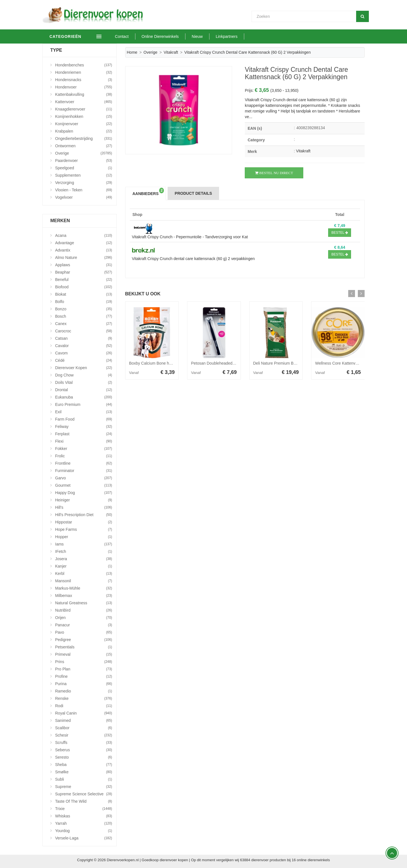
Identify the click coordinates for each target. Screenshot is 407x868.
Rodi (84, 706)
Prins (84, 662)
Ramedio (84, 691)
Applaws (84, 265)
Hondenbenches (84, 65)
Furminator (84, 471)
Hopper (84, 537)
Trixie (84, 809)
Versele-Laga (84, 838)
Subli (84, 779)
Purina (84, 684)
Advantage (84, 243)
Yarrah (84, 823)
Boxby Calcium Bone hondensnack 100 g (165, 363)
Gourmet (84, 485)
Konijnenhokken (84, 116)
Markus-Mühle (84, 588)
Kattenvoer (84, 102)
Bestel (340, 233)
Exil (84, 412)
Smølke (84, 772)
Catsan (84, 338)
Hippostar (84, 522)
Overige (151, 52)
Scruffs (84, 743)
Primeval (84, 654)
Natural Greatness (84, 603)
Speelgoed (84, 168)
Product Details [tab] (193, 193)
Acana (84, 235)
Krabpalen (84, 131)
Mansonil (84, 581)
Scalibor (84, 728)
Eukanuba (84, 397)
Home (132, 52)
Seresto (84, 757)
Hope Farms (84, 529)
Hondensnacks (84, 80)
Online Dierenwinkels (168, 36)
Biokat (84, 294)
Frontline (84, 463)
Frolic (84, 456)
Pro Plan (84, 669)
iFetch (84, 551)
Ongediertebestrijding (84, 138)
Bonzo (84, 309)
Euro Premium (84, 404)
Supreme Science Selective (84, 794)
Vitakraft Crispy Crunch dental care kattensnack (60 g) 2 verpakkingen (193, 259)
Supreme (84, 787)
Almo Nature (84, 257)
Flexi (84, 441)
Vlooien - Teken (84, 190)
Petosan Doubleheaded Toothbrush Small (228, 363)
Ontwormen (84, 146)
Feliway (84, 427)
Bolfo (84, 302)
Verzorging (84, 183)
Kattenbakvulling (84, 94)
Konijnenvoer (84, 124)
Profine (84, 676)
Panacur (84, 625)
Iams (84, 544)
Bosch (84, 316)
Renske (84, 698)
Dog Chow (84, 375)
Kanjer (84, 566)
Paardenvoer (84, 161)
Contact (130, 36)
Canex (84, 324)
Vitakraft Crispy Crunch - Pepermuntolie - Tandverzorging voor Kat (190, 237)
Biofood (84, 287)
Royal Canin (84, 713)
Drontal (84, 390)
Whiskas (84, 816)
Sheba (84, 765)
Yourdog (84, 831)
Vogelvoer (84, 197)
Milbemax (84, 596)
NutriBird (84, 610)
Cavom (84, 353)
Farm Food (84, 419)
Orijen (84, 618)
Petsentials (84, 647)
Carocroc (84, 331)
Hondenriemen (84, 72)
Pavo (84, 632)
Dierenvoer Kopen (84, 368)
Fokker (84, 449)
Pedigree (84, 640)
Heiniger (84, 500)
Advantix (84, 250)
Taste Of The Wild (84, 801)
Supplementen (84, 175)
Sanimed (84, 720)
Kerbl (84, 573)
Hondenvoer (84, 87)
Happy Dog (84, 493)
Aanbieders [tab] (148, 192)
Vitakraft (171, 52)
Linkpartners (235, 36)
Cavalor (84, 346)
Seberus (84, 750)
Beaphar (84, 272)
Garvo (84, 478)
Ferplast (84, 434)
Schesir (84, 735)
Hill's (84, 507)
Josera (84, 559)
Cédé (84, 360)
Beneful (84, 280)
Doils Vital (84, 382)
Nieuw (205, 36)
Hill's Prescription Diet (84, 515)
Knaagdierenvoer (84, 109)
